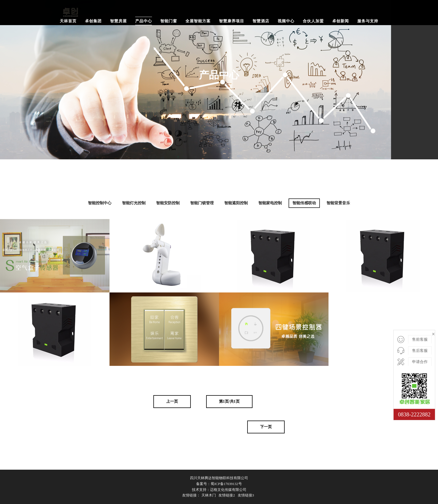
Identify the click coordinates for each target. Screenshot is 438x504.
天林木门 (209, 495)
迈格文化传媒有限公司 (228, 490)
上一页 (172, 401)
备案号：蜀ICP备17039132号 (219, 484)
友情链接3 (246, 495)
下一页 (266, 427)
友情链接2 (227, 495)
